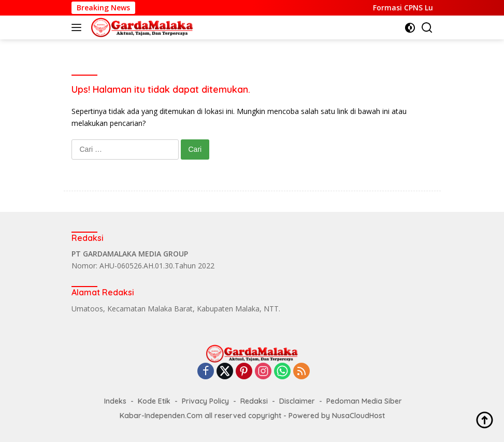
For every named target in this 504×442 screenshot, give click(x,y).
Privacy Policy (205, 401)
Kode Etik (154, 401)
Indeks (115, 401)
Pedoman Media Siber (364, 401)
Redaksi (254, 401)
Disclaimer (297, 401)
